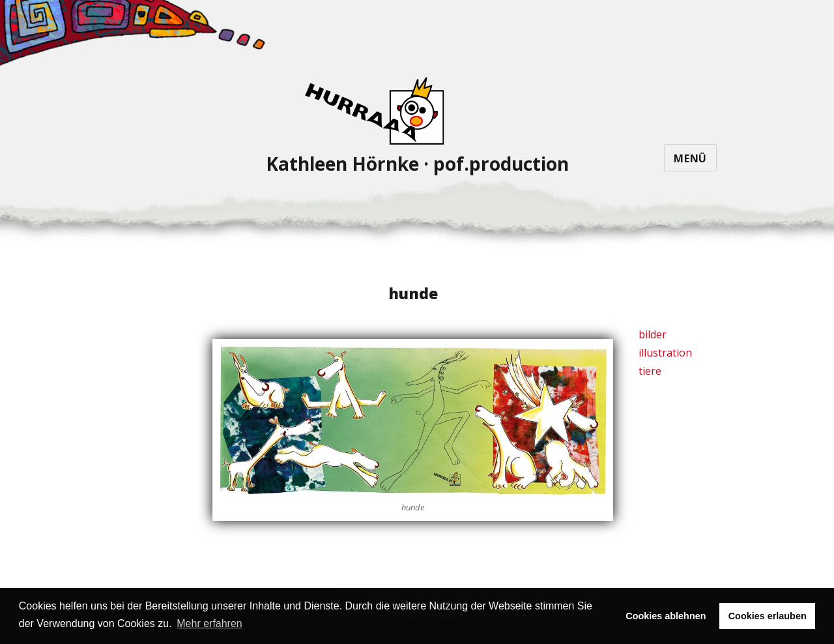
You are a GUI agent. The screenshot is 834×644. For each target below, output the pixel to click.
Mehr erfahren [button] (209, 623)
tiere (650, 371)
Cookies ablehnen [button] (666, 616)
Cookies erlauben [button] (768, 616)
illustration (665, 353)
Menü (690, 158)
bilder (653, 334)
